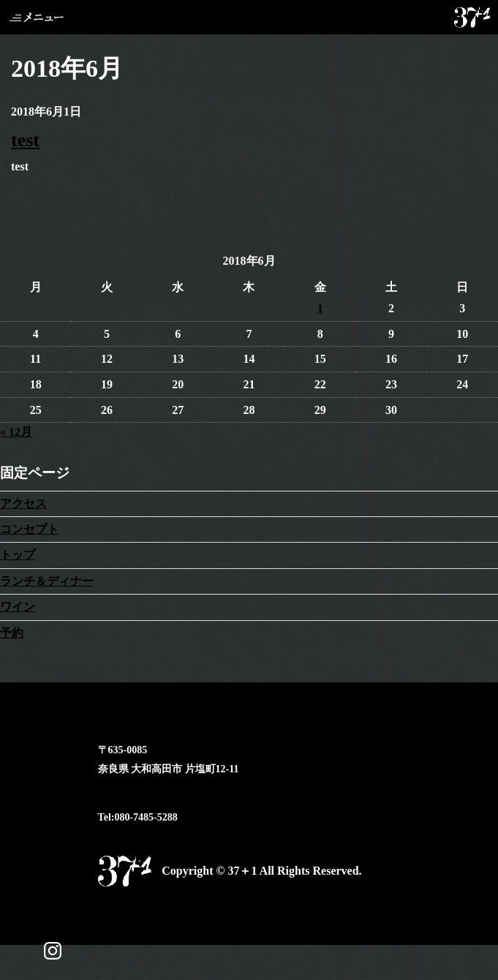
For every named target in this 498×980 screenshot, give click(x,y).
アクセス (23, 504)
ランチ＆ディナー (47, 581)
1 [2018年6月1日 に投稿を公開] (320, 308)
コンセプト (29, 529)
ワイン (18, 607)
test (25, 140)
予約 (12, 633)
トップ (18, 555)
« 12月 (16, 432)
